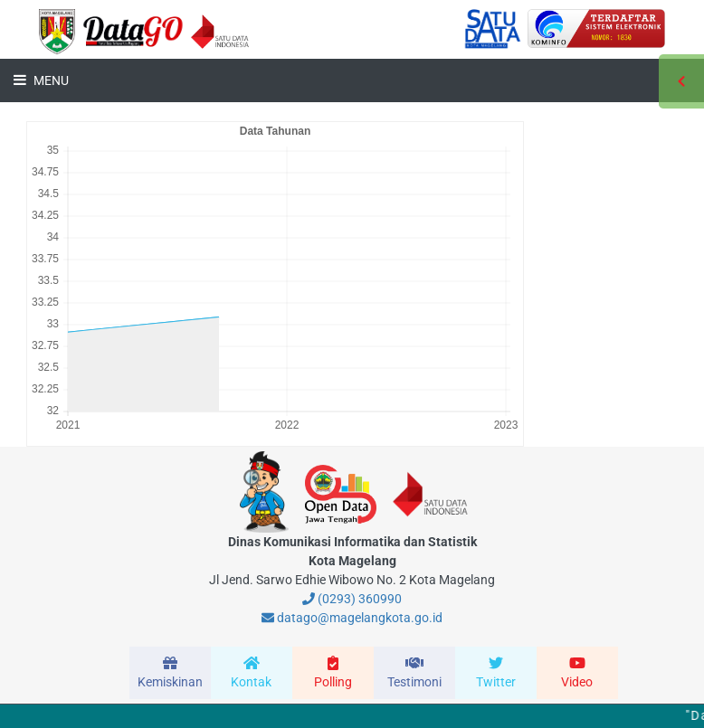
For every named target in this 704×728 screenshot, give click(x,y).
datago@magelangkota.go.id (352, 618)
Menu (50, 80)
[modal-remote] (170, 673)
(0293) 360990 (352, 599)
